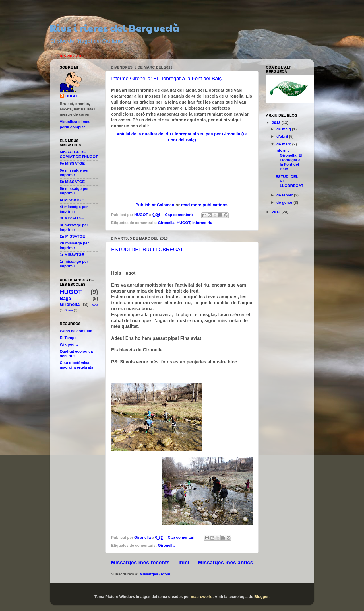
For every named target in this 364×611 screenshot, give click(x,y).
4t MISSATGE (72, 200)
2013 (277, 123)
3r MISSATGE (72, 218)
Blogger (261, 597)
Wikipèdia (69, 344)
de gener (285, 202)
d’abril (283, 136)
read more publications (204, 205)
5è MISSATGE (72, 182)
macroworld (202, 597)
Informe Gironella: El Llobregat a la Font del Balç (166, 79)
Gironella (166, 223)
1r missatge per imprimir (74, 264)
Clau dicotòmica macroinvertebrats (76, 365)
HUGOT (183, 223)
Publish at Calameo (155, 205)
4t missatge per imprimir (74, 209)
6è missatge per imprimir (74, 173)
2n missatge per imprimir (74, 245)
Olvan (69, 310)
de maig (284, 129)
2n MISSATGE (72, 236)
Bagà (65, 298)
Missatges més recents (140, 562)
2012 (277, 212)
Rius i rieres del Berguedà (115, 28)
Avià (95, 305)
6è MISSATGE (72, 163)
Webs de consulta (76, 331)
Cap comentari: (179, 215)
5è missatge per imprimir (74, 191)
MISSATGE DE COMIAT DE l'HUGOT (79, 154)
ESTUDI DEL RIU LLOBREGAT (147, 250)
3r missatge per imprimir (74, 227)
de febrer (285, 195)
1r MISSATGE (72, 255)
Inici (184, 562)
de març (284, 144)
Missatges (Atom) (156, 574)
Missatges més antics (226, 562)
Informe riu (202, 223)
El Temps (68, 338)
